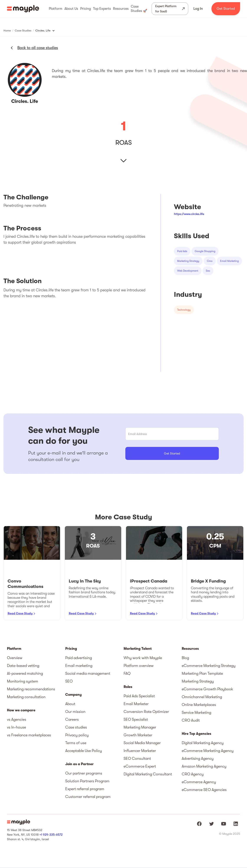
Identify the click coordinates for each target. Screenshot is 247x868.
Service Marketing (196, 712)
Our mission (75, 712)
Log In (198, 9)
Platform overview (139, 666)
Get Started (226, 9)
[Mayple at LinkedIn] (236, 824)
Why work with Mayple (143, 658)
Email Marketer (136, 704)
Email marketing (79, 666)
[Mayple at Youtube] (224, 824)
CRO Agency (193, 774)
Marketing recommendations (31, 689)
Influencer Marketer (140, 751)
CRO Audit (191, 720)
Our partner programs (84, 773)
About (70, 704)
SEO (69, 681)
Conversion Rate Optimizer (146, 712)
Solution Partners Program (87, 781)
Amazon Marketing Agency (204, 766)
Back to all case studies (38, 48)
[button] (56, 9)
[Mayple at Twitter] (211, 824)
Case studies (76, 727)
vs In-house (16, 727)
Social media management (88, 673)
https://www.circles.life (189, 214)
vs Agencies (17, 719)
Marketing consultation (26, 697)
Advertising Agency (198, 758)
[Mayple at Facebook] (199, 824)
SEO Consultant (137, 758)
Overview (15, 658)
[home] (23, 9)
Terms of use (76, 743)
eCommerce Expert (140, 766)
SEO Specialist (136, 719)
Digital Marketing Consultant (148, 774)
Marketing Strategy (198, 681)
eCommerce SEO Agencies (204, 790)
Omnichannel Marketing (202, 697)
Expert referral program (85, 789)
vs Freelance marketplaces (29, 735)
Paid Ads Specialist (139, 696)
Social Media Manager (142, 743)
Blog (185, 658)
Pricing (71, 649)
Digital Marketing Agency (203, 743)
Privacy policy (77, 735)
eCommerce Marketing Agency (208, 751)
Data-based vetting (23, 666)
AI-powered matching (25, 673)
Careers (72, 719)
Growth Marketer (138, 735)
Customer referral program (88, 797)
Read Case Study (20, 613)
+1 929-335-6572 (51, 835)
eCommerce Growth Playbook (207, 689)
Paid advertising (79, 658)
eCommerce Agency (199, 782)
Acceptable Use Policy (84, 751)
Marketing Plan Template (202, 673)
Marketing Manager (140, 727)
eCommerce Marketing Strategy (209, 666)
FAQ (127, 673)
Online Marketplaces (199, 705)
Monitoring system (23, 681)
